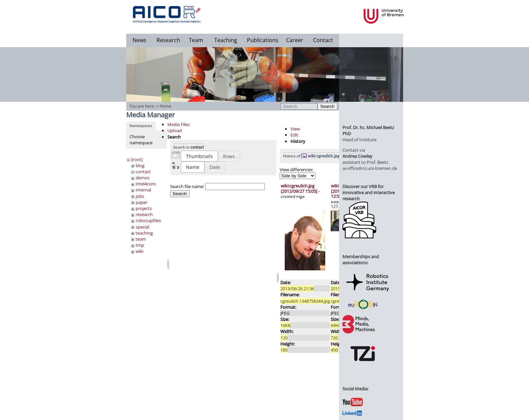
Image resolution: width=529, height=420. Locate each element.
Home (166, 106)
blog (140, 166)
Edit (294, 135)
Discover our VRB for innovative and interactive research (369, 192)
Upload (175, 130)
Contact (323, 40)
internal (143, 190)
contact (143, 172)
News (140, 40)
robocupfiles (148, 220)
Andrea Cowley (357, 156)
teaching (144, 233)
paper (142, 202)
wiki (140, 251)
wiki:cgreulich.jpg (324, 156)
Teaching (226, 40)
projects (144, 208)
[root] (137, 159)
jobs (140, 196)
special (142, 227)
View (295, 129)
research (144, 214)
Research (168, 40)
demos (143, 178)
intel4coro (146, 184)
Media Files (178, 124)
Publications (263, 40)
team (141, 239)
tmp (140, 245)
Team (196, 40)
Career (295, 40)
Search (327, 106)
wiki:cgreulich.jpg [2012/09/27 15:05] (299, 188)
